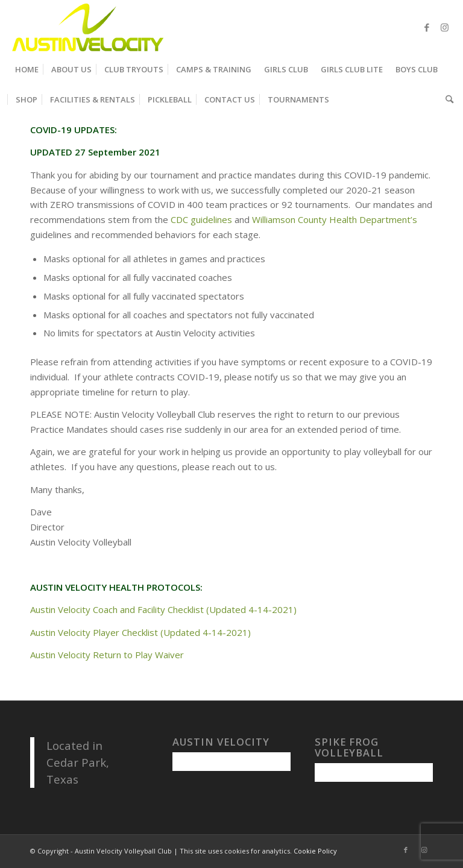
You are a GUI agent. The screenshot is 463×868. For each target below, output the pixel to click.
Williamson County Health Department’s (335, 219)
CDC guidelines (201, 219)
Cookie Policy (315, 851)
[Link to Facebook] (427, 27)
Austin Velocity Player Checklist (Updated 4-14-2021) (140, 632)
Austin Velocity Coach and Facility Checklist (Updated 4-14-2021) (163, 609)
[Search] (446, 99)
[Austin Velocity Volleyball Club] (87, 27)
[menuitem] (27, 69)
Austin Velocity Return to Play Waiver (107, 655)
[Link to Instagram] (445, 27)
